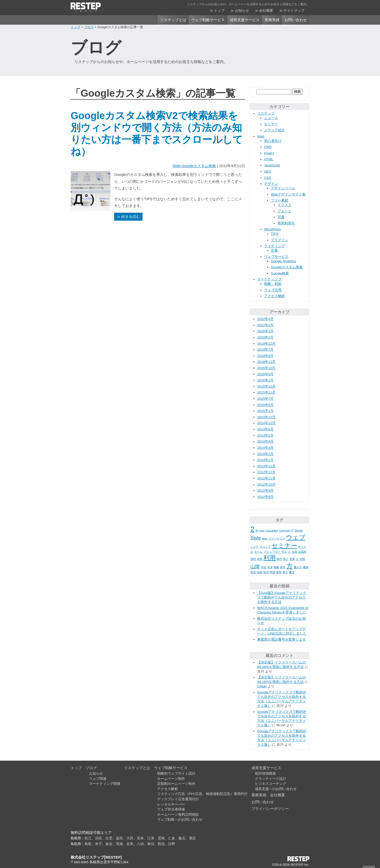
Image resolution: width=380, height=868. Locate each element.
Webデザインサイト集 (288, 194)
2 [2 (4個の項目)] (252, 529)
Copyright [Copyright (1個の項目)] (285, 531)
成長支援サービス (245, 20)
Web (176, 166)
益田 (119, 838)
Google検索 (280, 273)
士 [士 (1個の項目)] (297, 559)
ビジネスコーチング (271, 784)
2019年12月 (266, 344)
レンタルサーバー (171, 804)
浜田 (98, 838)
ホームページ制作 (171, 779)
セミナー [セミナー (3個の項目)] (284, 546)
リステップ (266, 113)
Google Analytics (284, 261)
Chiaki (262, 686)
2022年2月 (265, 325)
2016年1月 (265, 380)
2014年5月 (265, 435)
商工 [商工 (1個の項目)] (286, 559)
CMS (268, 147)
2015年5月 (265, 405)
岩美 (130, 844)
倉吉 (109, 844)
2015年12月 (266, 386)
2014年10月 (266, 423)
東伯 (151, 844)
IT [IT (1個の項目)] (292, 531)
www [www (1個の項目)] (265, 538)
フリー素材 (280, 200)
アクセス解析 (275, 296)
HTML (269, 159)
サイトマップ (294, 11)
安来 (140, 838)
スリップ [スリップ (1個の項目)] (265, 547)
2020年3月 (265, 331)
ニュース (271, 118)
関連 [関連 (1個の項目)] (272, 572)
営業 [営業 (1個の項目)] (292, 559)
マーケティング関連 (105, 784)
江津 (151, 838)
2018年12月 (266, 362)
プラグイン (280, 240)
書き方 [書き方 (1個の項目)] (298, 567)
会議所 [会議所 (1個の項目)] (302, 552)
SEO (268, 171)
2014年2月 (265, 454)
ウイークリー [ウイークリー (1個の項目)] (277, 538)
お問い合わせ (296, 20)
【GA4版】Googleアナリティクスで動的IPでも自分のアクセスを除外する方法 (282, 597)
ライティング (275, 246)
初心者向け (273, 141)
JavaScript (272, 165)
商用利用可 (286, 223)
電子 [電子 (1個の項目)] (285, 572)
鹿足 (192, 838)
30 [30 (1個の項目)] (257, 531)
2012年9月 (265, 491)
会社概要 (266, 11)
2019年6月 (265, 356)
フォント (285, 211)
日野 (172, 844)
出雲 (109, 838)
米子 (98, 844)
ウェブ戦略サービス (208, 20)
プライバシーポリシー (270, 809)
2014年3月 (265, 448)
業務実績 (272, 20)
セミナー (271, 124)
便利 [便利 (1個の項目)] (253, 559)
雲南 (161, 838)
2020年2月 (265, 337)
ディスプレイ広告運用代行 (178, 799)
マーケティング (269, 279)
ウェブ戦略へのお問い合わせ (180, 820)
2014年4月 (265, 441)
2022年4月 (265, 319)
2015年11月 (266, 392)
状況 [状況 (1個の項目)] (253, 572)
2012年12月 (266, 472)
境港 (119, 844)
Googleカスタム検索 (199, 166)
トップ (219, 11)
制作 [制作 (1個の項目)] (279, 559)
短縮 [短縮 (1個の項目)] (260, 572)
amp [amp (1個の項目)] (262, 531)
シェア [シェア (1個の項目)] (255, 547)
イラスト (285, 205)
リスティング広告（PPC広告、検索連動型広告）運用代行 (202, 794)
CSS (268, 178)
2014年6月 (265, 429)
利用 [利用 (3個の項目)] (270, 558)
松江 (88, 838)
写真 (281, 217)
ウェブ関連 (98, 779)
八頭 (140, 844)
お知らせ (242, 11)
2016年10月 (266, 368)
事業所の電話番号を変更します (282, 639)
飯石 (182, 838)
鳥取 (88, 844)
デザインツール (283, 188)
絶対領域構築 (265, 773)
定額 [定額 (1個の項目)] (302, 559)
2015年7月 (265, 399)
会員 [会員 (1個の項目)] (294, 552)
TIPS (275, 234)
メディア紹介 (275, 130)
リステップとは (173, 20)
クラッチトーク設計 (271, 779)
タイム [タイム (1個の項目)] (258, 552)
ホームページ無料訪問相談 (178, 815)
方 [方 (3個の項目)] (290, 566)
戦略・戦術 (273, 284)
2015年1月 (265, 411)
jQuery (269, 153)
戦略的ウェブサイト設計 (176, 773)
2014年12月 (266, 417)
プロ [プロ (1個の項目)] (266, 552)
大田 (130, 838)
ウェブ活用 (273, 290)
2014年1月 (265, 460)
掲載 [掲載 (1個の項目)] (276, 567)
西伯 (161, 844)
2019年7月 (265, 350)
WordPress (272, 229)
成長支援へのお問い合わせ (276, 789)
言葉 (274, 250)
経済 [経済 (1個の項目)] (266, 572)
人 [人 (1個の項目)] (289, 552)
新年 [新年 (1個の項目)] (283, 567)
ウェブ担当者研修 (171, 809)
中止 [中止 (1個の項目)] (284, 552)
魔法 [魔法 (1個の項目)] (292, 572)
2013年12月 (266, 466)
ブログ (89, 27)
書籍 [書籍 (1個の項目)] (306, 567)
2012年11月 (266, 478)
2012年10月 (266, 485)
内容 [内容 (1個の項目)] (260, 559)
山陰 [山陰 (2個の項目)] (255, 567)
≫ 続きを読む (128, 217)
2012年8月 (265, 497)
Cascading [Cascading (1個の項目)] (272, 531)
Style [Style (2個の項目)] (256, 538)
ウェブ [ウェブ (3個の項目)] (296, 537)
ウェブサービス (276, 257)
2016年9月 (265, 374)
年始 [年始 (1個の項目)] (264, 567)
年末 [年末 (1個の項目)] (270, 567)
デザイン (271, 184)
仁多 (172, 838)
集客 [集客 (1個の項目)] (279, 572)
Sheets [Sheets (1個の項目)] (299, 531)
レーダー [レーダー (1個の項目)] (275, 552)
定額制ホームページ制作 (176, 784)
